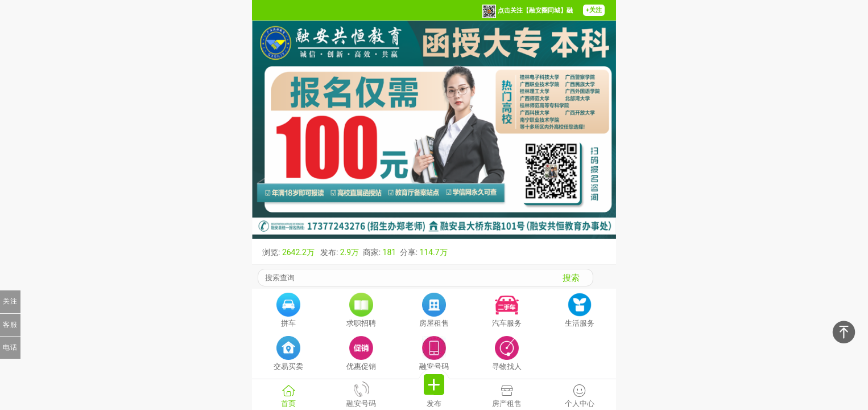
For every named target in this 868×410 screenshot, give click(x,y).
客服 (10, 325)
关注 (10, 301)
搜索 (571, 278)
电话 (10, 347)
